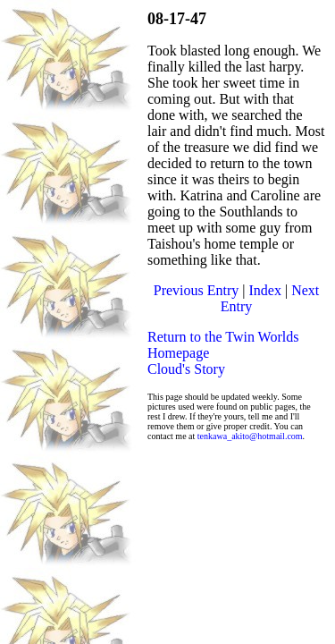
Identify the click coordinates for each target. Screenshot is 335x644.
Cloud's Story (186, 369)
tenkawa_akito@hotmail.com (250, 436)
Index (265, 290)
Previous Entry (197, 290)
